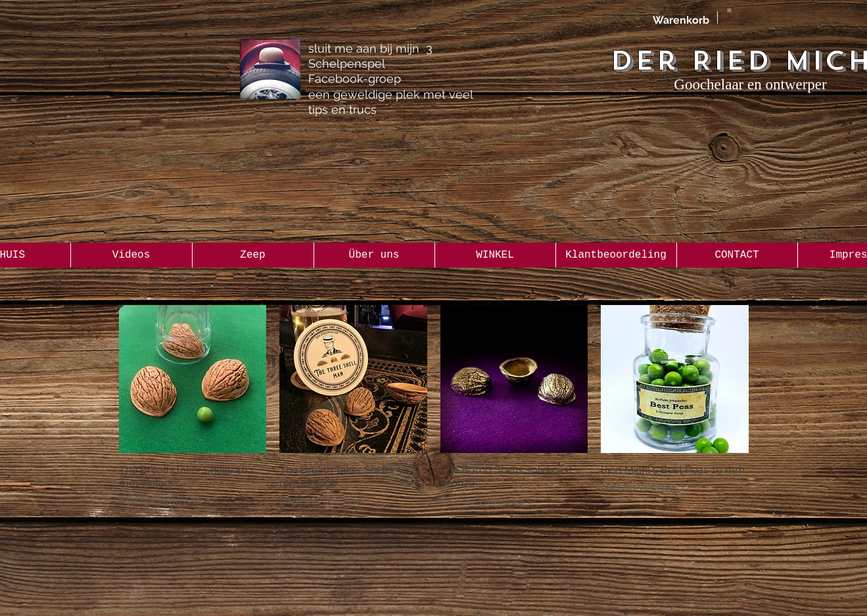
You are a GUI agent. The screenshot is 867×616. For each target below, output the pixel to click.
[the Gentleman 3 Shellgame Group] (270, 69)
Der (644, 61)
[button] (729, 9)
